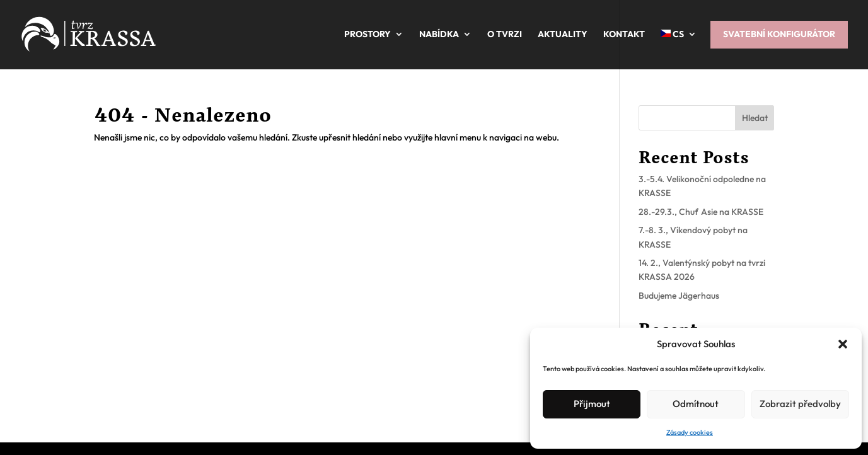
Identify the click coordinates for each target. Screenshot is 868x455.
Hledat (755, 118)
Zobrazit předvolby (800, 404)
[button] (843, 344)
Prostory (367, 34)
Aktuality (563, 34)
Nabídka (439, 34)
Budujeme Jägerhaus (679, 296)
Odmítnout (696, 404)
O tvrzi (505, 34)
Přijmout (592, 404)
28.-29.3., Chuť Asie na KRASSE (701, 212)
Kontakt (624, 34)
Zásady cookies (690, 432)
